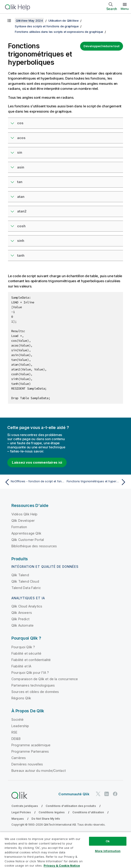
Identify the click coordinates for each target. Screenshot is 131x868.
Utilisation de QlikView (63, 21)
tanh (21, 255)
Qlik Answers (22, 613)
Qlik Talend (20, 575)
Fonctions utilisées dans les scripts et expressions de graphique (59, 32)
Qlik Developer (23, 521)
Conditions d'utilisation (88, 812)
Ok (108, 841)
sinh (21, 241)
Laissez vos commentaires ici (37, 462)
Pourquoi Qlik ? (23, 647)
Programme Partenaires (30, 751)
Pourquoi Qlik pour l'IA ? (30, 673)
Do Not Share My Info (46, 819)
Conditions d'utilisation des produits (71, 806)
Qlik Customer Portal (28, 540)
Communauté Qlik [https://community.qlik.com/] (74, 794)
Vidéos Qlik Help (25, 514)
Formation (19, 527)
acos (21, 138)
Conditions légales (52, 812)
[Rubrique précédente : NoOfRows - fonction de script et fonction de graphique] (34, 482)
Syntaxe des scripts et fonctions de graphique (47, 26)
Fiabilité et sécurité (26, 653)
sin (20, 152)
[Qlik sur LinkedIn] (107, 794)
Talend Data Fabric (26, 588)
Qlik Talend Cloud (25, 581)
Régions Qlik (21, 698)
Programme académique (31, 745)
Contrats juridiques (25, 806)
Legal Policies (21, 812)
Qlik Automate (22, 625)
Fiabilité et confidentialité (31, 660)
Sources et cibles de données (35, 692)
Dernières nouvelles (27, 764)
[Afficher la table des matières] (9, 21)
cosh (21, 226)
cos (20, 123)
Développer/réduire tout (102, 46)
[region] (65, 850)
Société (17, 719)
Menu (125, 9)
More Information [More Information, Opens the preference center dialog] (108, 851)
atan (21, 197)
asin (21, 167)
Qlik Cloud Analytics (27, 606)
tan (20, 182)
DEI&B (16, 739)
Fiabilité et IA (21, 666)
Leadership (20, 726)
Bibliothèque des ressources (34, 546)
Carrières (19, 758)
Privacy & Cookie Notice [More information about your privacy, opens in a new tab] (62, 865)
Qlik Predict (20, 619)
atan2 (22, 211)
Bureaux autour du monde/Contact (39, 771)
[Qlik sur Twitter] (98, 794)
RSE (14, 732)
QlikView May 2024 (29, 21)
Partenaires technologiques (33, 685)
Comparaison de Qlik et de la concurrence (45, 679)
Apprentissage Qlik (26, 533)
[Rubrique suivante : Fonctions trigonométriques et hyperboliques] (97, 482)
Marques (18, 819)
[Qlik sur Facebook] (115, 794)
